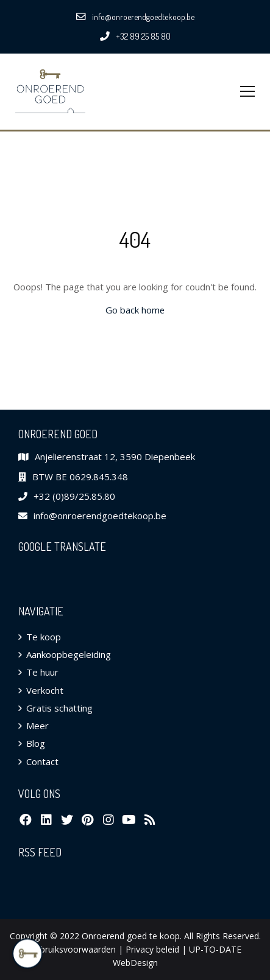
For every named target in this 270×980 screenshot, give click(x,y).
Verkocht (45, 690)
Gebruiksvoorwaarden (73, 949)
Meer (37, 726)
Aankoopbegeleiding (69, 654)
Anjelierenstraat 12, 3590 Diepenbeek (115, 457)
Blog (36, 743)
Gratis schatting (59, 708)
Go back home (135, 310)
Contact (42, 761)
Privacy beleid (152, 949)
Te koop (44, 637)
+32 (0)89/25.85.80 (74, 496)
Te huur (42, 672)
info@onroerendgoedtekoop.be (100, 516)
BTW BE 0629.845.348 (80, 477)
